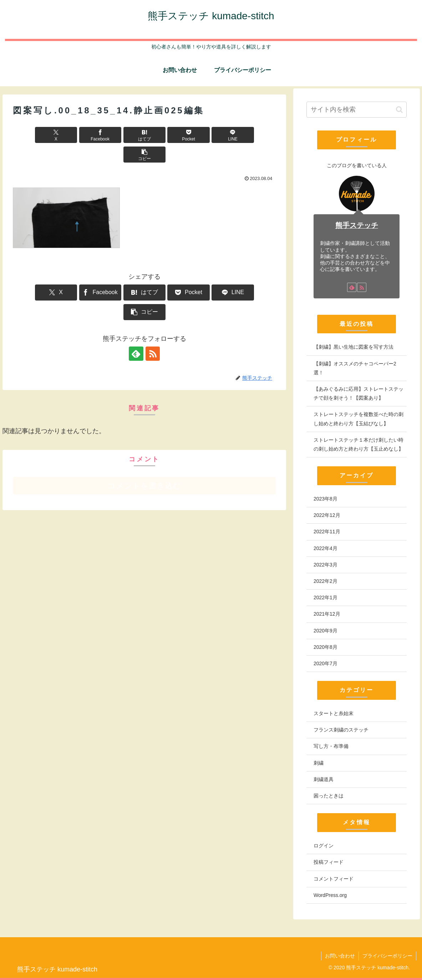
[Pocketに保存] (167, 135)
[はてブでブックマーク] (122, 135)
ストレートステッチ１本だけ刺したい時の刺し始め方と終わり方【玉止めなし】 (359, 444)
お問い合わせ (340, 956)
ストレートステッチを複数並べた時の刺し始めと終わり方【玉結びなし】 (359, 419)
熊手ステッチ (357, 225)
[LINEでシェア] (210, 135)
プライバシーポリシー (387, 956)
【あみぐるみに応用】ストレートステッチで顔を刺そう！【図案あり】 (359, 393)
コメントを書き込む (144, 447)
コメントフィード (334, 879)
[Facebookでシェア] (78, 135)
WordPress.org (330, 895)
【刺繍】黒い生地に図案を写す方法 (354, 347)
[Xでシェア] (34, 135)
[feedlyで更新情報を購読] (136, 314)
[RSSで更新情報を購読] (153, 314)
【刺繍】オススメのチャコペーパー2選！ (355, 368)
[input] (357, 110)
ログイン (324, 846)
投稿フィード (329, 862)
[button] (255, 135)
